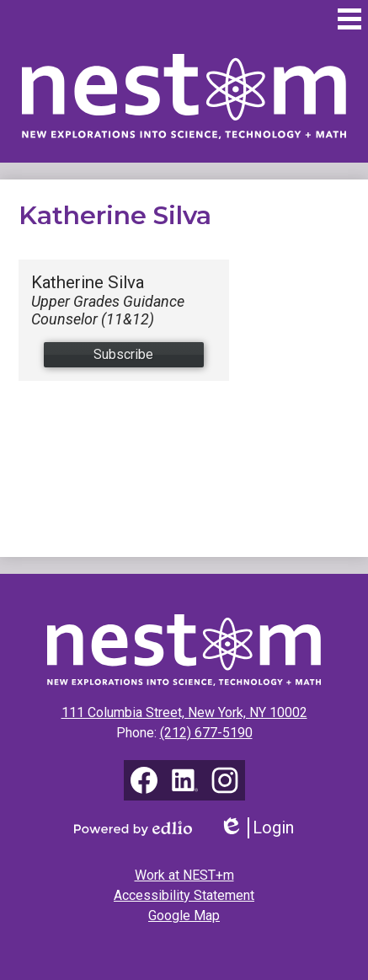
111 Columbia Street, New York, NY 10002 (184, 712)
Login (256, 828)
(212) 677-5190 (206, 733)
